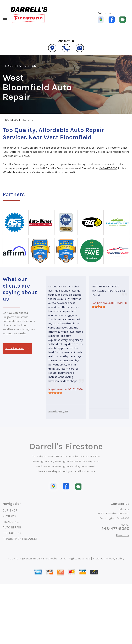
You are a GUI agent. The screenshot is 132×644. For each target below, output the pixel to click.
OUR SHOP (10, 510)
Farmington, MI (58, 411)
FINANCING (11, 522)
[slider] (55, 393)
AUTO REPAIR (12, 527)
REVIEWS (9, 516)
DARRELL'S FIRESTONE (22, 66)
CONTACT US (12, 533)
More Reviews (17, 349)
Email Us (123, 535)
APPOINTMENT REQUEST (20, 539)
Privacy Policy (115, 558)
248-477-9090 (108, 168)
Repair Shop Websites (48, 558)
